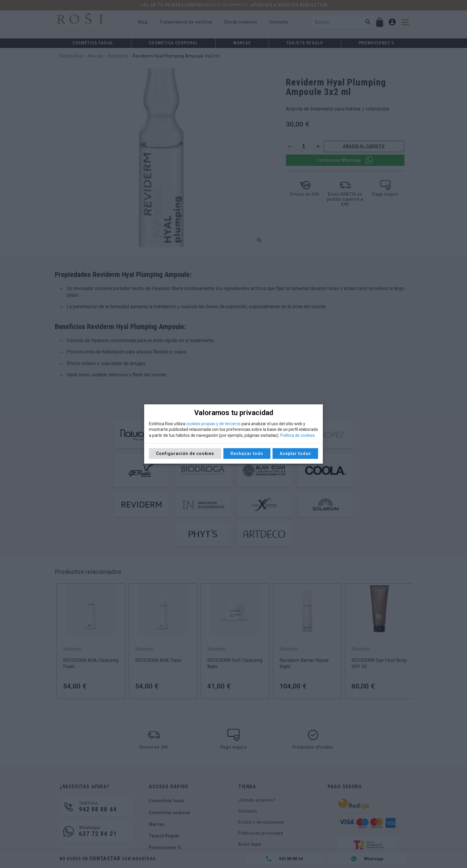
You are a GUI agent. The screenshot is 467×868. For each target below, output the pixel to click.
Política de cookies (298, 435)
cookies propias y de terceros (213, 424)
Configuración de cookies (185, 454)
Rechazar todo (247, 454)
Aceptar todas (295, 454)
